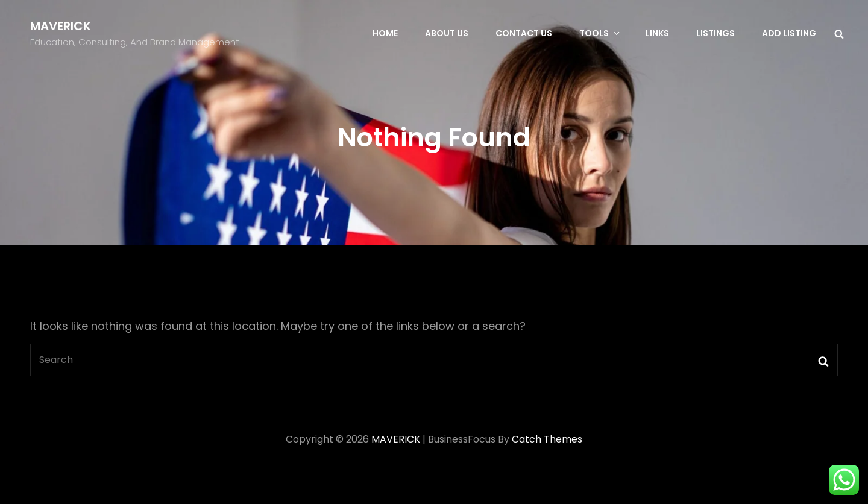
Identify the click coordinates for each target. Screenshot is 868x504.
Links (657, 33)
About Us (447, 33)
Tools (600, 33)
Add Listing (789, 33)
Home (385, 33)
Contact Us (524, 33)
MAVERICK (61, 26)
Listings (715, 33)
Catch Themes (547, 439)
